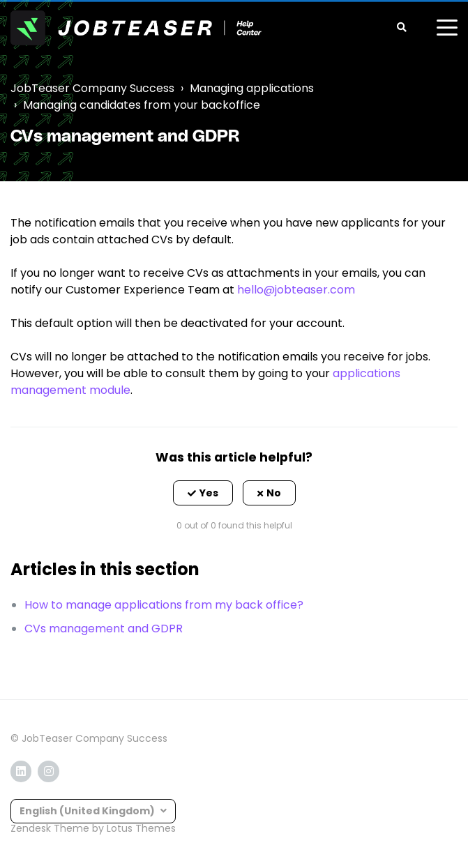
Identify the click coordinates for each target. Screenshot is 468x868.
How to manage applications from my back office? (164, 605)
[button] (203, 493)
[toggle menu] (447, 28)
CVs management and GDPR (104, 629)
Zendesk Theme (50, 828)
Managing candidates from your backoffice (142, 105)
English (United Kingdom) (88, 811)
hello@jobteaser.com (296, 290)
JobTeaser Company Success (92, 88)
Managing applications (252, 88)
